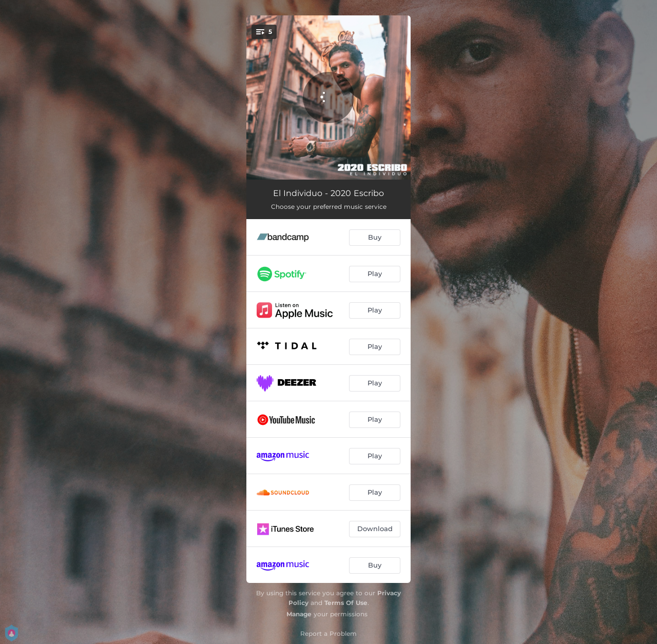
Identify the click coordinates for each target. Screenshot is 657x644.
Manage (299, 614)
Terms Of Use (346, 603)
